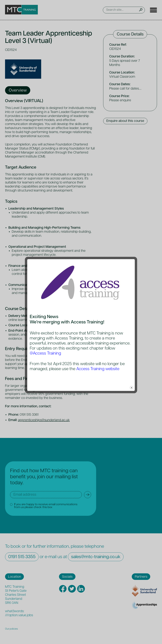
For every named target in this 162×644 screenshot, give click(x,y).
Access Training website (98, 369)
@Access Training (45, 353)
